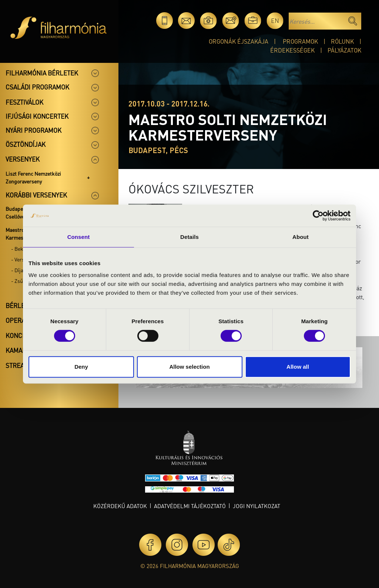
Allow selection (189, 367)
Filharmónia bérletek (42, 73)
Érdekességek (292, 50)
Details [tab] (189, 237)
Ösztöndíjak (26, 144)
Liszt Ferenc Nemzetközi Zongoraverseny (33, 177)
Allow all (298, 367)
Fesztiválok (24, 102)
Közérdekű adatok (120, 506)
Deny (81, 367)
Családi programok (37, 87)
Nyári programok (33, 130)
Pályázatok (344, 50)
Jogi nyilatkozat (256, 506)
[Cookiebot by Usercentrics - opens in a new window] (318, 216)
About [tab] (301, 237)
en (275, 21)
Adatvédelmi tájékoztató (190, 506)
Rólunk (342, 41)
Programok (300, 41)
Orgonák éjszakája (239, 41)
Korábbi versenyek (36, 195)
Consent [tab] (79, 237)
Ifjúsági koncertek (37, 116)
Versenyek (23, 159)
